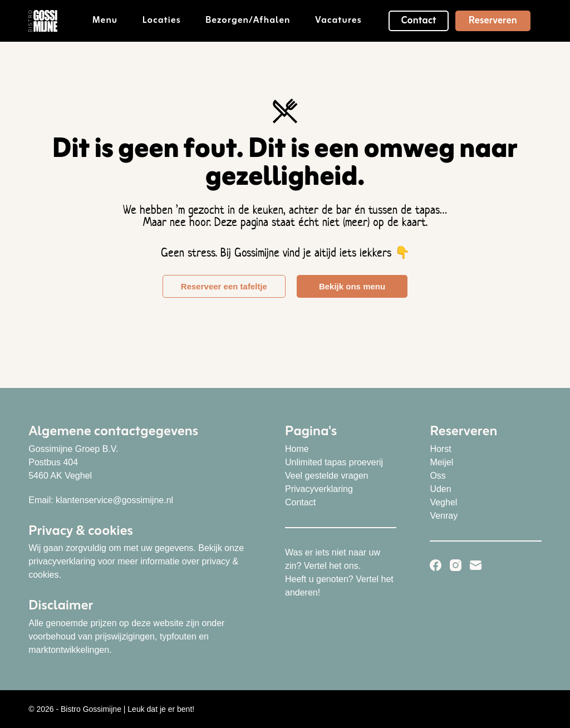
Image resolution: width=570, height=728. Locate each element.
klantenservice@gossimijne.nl (114, 500)
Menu (113, 21)
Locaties (169, 21)
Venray (444, 516)
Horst (440, 449)
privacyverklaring (62, 561)
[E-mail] (476, 565)
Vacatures (338, 21)
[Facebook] (436, 565)
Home (297, 449)
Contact (419, 21)
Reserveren (493, 21)
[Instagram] (456, 565)
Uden (440, 489)
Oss (438, 476)
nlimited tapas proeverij (338, 462)
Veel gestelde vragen (326, 476)
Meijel (441, 462)
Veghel (443, 502)
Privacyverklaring (319, 489)
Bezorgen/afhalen (255, 21)
